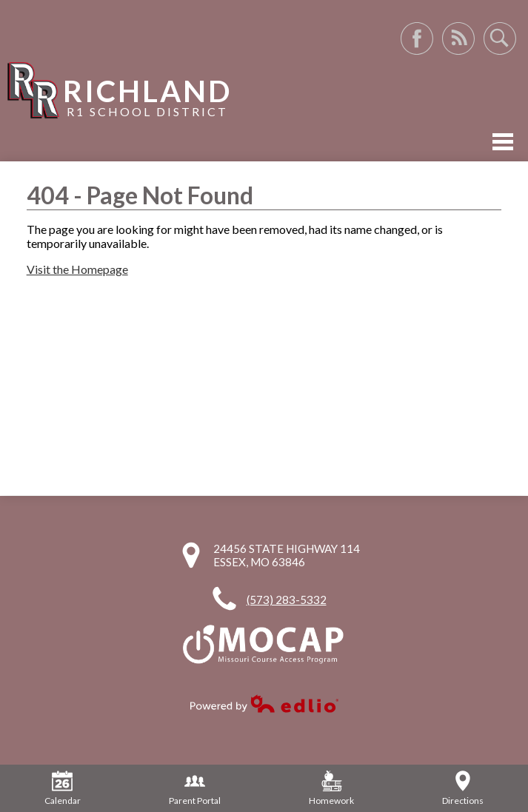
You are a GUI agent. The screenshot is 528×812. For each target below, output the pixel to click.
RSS (458, 38)
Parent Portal (195, 788)
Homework (331, 788)
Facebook (417, 38)
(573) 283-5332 (287, 600)
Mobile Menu (503, 142)
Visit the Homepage (77, 269)
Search (500, 38)
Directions (463, 788)
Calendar (63, 788)
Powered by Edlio (264, 704)
